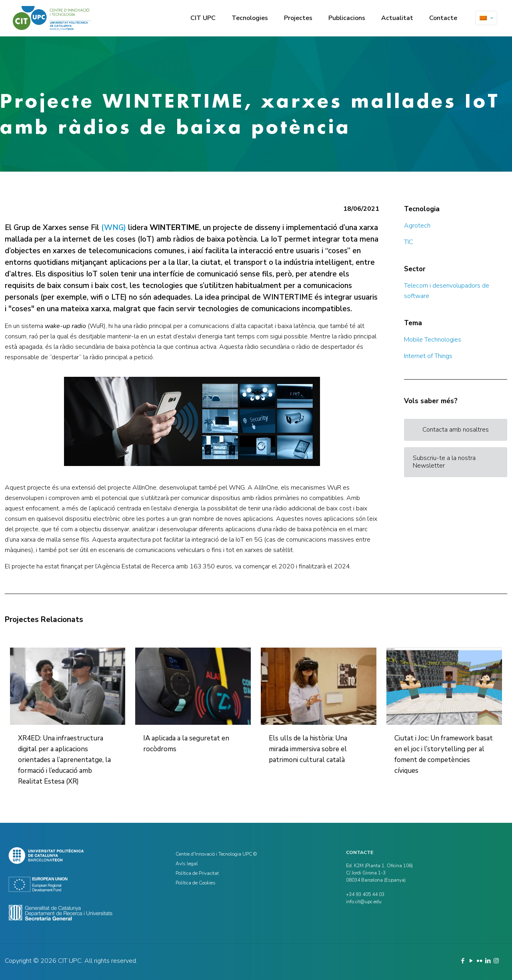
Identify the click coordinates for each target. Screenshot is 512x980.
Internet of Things (428, 356)
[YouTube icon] (471, 961)
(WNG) (114, 228)
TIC (409, 242)
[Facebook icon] (463, 961)
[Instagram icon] (496, 961)
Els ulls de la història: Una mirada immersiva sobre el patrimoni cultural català (308, 749)
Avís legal (187, 864)
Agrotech (417, 226)
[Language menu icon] (486, 18)
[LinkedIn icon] (488, 961)
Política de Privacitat (197, 873)
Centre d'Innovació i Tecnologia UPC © (216, 854)
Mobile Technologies (433, 340)
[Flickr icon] (479, 961)
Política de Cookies (196, 883)
